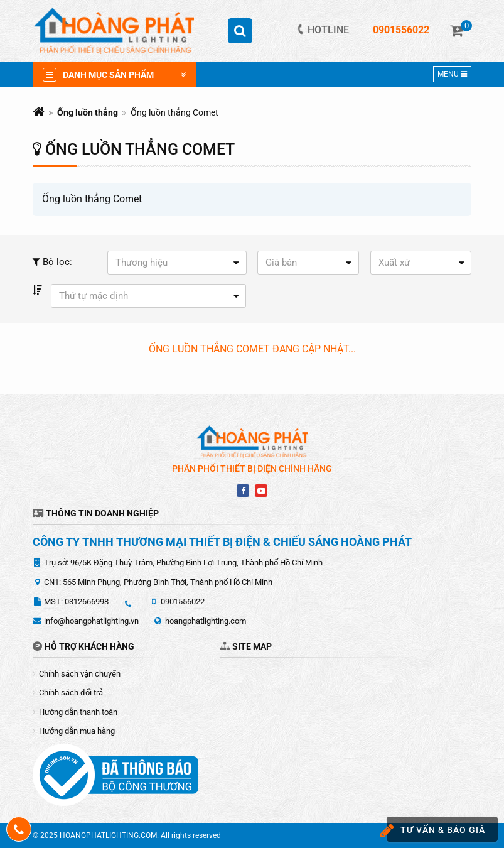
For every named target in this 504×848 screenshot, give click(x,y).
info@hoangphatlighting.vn (91, 621)
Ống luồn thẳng (88, 112)
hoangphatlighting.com (206, 621)
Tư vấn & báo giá (436, 831)
